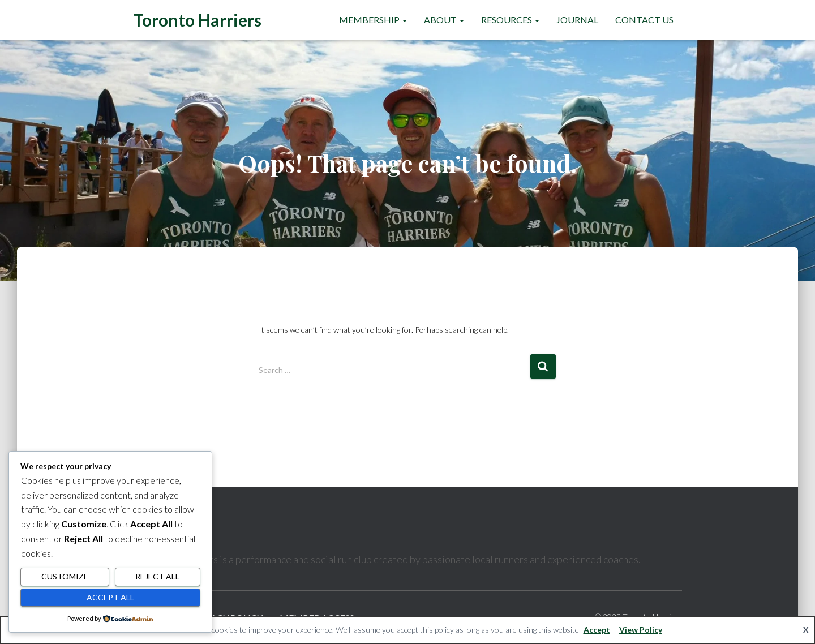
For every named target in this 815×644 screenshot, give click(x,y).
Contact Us (644, 20)
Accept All (110, 597)
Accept (597, 630)
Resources (510, 20)
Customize (65, 576)
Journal (577, 20)
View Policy (641, 630)
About (444, 20)
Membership (373, 20)
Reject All (157, 576)
